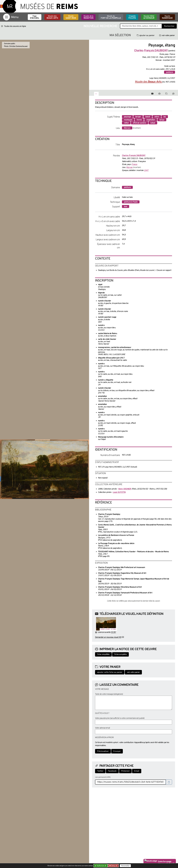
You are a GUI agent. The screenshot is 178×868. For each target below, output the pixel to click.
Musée (71, 17)
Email (137, 771)
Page (35, 17)
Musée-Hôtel (149, 17)
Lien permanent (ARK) (103, 777)
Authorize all (101, 866)
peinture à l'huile (131, 202)
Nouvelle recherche (101, 26)
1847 (146, 170)
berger (138, 117)
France (135, 164)
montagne (128, 120)
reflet (126, 123)
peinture (170, 72)
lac (165, 117)
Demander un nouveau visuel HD (108, 637)
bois (126, 207)
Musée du (111, 17)
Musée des (52, 17)
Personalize (125, 866)
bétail (153, 123)
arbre (157, 117)
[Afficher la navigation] (6, 17)
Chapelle (132, 17)
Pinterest (125, 771)
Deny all (114, 866)
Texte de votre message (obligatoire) (109, 694)
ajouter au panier (146, 36)
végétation (151, 120)
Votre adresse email (103, 728)
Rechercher (169, 26)
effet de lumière (140, 123)
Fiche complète (120, 654)
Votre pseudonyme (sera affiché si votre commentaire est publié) (120, 718)
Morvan (127, 128)
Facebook (112, 771)
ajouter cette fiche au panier (110, 672)
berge (162, 120)
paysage (127, 117)
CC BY (113, 632)
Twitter (100, 771)
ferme (139, 120)
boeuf (148, 117)
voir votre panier (167, 36)
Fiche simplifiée (103, 654)
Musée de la (89, 17)
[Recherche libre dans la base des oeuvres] (141, 26)
